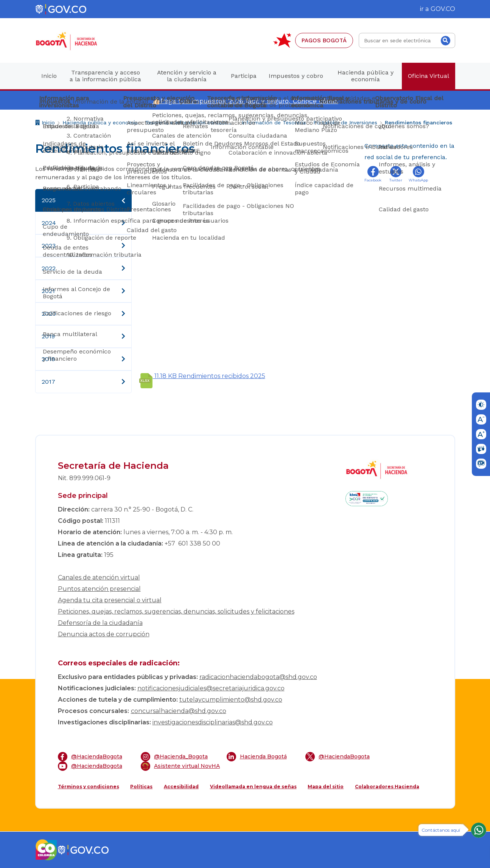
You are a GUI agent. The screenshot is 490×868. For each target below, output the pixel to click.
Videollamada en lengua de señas (253, 787)
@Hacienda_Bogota (174, 757)
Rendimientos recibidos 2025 (202, 376)
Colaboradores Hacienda (387, 787)
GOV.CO (443, 9)
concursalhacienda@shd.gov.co (179, 711)
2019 (83, 336)
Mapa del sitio (326, 787)
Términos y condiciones (89, 787)
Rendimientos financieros (418, 122)
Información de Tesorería (274, 122)
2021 (83, 291)
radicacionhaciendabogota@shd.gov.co (258, 677)
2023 (83, 246)
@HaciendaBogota (90, 757)
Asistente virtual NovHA (180, 766)
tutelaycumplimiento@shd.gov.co (231, 700)
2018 (83, 359)
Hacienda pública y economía (100, 122)
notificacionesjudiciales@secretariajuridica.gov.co (211, 688)
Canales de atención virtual (99, 577)
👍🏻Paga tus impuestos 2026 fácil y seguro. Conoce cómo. (245, 101)
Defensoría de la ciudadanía (100, 623)
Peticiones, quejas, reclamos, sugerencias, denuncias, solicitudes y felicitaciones (176, 611)
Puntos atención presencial (99, 589)
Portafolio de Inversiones (345, 122)
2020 (83, 314)
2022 (83, 268)
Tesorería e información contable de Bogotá (190, 122)
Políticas (141, 787)
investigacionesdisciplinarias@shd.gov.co (213, 722)
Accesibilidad (181, 787)
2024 (83, 223)
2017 (83, 382)
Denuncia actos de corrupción (104, 634)
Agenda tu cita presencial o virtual (110, 600)
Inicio (45, 123)
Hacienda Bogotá (257, 757)
